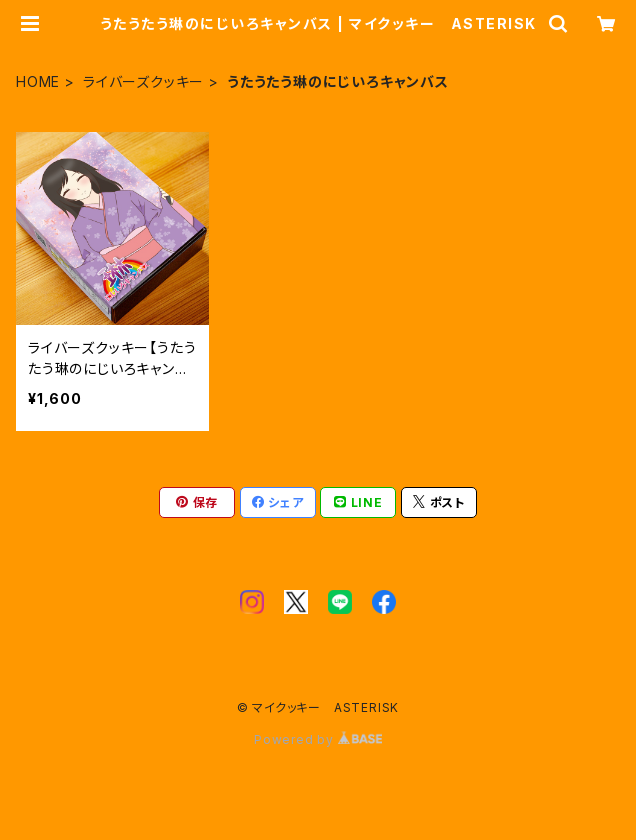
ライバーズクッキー (143, 81)
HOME (38, 81)
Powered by (318, 739)
